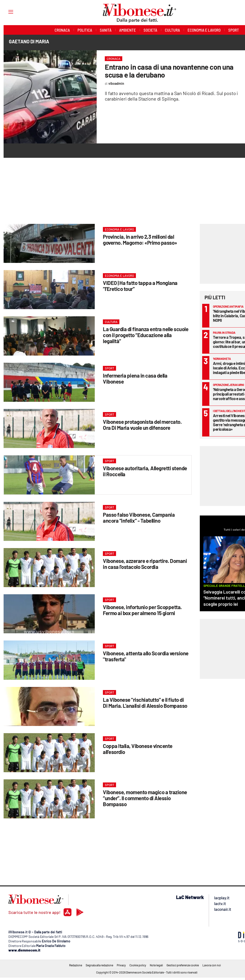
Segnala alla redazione (99, 965)
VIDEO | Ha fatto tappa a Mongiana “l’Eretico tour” (140, 286)
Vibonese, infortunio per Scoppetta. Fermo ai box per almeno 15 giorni (142, 610)
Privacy (121, 965)
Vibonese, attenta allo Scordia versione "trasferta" (146, 656)
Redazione (76, 965)
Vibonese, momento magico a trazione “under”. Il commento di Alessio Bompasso (145, 798)
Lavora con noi (212, 965)
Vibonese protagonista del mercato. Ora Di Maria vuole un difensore (142, 425)
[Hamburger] (6, 12)
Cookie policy (138, 965)
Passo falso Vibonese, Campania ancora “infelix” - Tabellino (139, 518)
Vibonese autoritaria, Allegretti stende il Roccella (145, 471)
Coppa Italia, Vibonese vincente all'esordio (138, 749)
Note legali (156, 965)
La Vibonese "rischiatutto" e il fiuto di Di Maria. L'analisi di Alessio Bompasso (145, 703)
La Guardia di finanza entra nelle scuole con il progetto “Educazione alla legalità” (146, 335)
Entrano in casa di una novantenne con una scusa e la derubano (169, 71)
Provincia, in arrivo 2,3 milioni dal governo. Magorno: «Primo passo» (140, 240)
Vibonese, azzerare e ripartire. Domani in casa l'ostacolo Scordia (145, 564)
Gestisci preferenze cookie (183, 965)
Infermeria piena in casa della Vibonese (135, 378)
